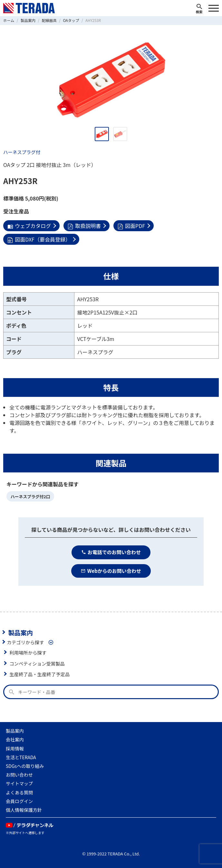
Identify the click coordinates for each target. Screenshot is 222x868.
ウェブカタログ (29, 226)
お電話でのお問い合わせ (111, 552)
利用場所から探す (28, 652)
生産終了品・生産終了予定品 (39, 674)
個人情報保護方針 (24, 810)
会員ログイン (19, 801)
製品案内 (20, 632)
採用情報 (15, 749)
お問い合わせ (19, 775)
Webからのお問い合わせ (111, 571)
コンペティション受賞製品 (37, 663)
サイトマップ (19, 783)
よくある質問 (19, 792)
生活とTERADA (21, 757)
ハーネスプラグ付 (22, 152)
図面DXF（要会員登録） (39, 239)
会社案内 (15, 739)
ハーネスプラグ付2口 (30, 496)
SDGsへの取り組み (25, 766)
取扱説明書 (84, 226)
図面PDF (131, 226)
